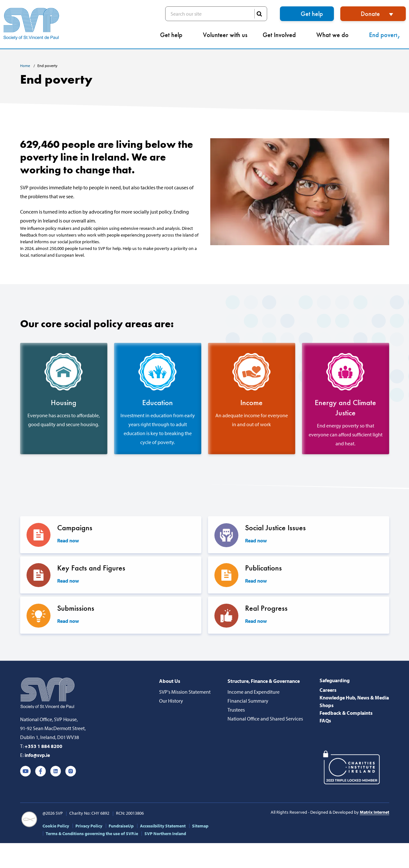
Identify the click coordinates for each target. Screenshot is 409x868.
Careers (328, 690)
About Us (170, 681)
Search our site (216, 14)
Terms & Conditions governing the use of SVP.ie (92, 834)
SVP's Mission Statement (185, 692)
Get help (312, 14)
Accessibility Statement (163, 826)
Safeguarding (335, 681)
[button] (402, 30)
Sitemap (200, 826)
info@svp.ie (37, 755)
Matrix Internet (374, 812)
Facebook (41, 772)
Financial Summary (248, 701)
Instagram (71, 772)
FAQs (325, 721)
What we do (335, 35)
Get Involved (282, 35)
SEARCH (259, 14)
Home (26, 66)
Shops (327, 706)
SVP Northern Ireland (165, 834)
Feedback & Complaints (346, 713)
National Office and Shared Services (265, 719)
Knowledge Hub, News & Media (354, 698)
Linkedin (56, 772)
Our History (171, 701)
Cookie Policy (56, 826)
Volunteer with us (225, 35)
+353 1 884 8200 (43, 746)
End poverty (387, 35)
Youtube (26, 772)
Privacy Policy (89, 826)
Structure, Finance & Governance (264, 681)
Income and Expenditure (254, 692)
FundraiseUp (121, 826)
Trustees (236, 710)
